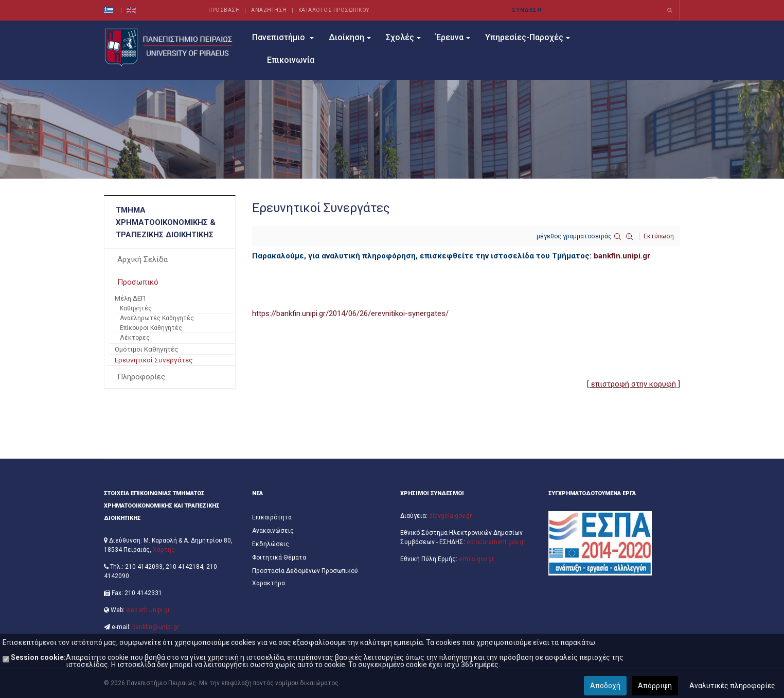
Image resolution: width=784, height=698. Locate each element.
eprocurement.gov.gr (496, 542)
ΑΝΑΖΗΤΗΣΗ (269, 10)
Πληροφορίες (141, 377)
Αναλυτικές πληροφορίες (732, 686)
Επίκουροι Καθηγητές (151, 328)
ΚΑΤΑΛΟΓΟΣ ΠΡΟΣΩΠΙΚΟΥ (334, 10)
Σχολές (403, 37)
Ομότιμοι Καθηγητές (147, 349)
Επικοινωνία (291, 60)
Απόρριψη (655, 686)
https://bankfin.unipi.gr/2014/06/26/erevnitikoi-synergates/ (350, 313)
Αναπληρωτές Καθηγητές (157, 318)
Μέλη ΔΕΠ (130, 298)
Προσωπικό (138, 282)
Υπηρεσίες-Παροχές (528, 37)
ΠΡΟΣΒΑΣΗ (224, 10)
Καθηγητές (136, 308)
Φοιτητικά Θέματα (279, 557)
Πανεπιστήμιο (283, 37)
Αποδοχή (605, 686)
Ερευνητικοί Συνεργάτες (154, 360)
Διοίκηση (350, 37)
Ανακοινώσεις (273, 531)
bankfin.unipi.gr (622, 256)
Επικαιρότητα (272, 517)
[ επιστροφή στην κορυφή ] (634, 384)
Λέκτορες (135, 338)
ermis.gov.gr (476, 559)
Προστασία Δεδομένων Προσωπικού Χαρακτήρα (305, 577)
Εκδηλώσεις (271, 544)
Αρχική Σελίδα (142, 259)
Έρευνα (453, 37)
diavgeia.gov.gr (450, 516)
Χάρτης (164, 550)
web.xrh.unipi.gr (148, 610)
